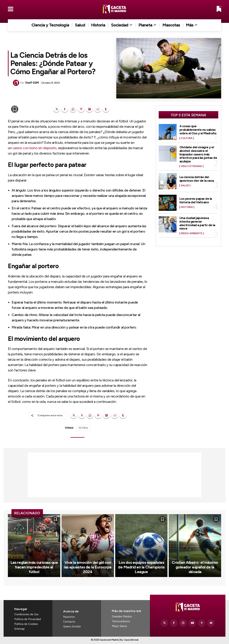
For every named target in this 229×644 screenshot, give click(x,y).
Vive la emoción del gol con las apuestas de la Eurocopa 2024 (88, 567)
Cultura (187, 138)
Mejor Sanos (119, 626)
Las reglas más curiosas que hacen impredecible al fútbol (34, 567)
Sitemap (20, 629)
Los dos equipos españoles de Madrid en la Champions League (141, 567)
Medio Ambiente (192, 233)
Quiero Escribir (72, 626)
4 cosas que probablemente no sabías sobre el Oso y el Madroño (198, 130)
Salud (185, 186)
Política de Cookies (26, 624)
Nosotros (69, 617)
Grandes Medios (122, 616)
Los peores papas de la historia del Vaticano (196, 200)
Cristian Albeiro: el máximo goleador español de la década (195, 567)
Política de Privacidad (28, 619)
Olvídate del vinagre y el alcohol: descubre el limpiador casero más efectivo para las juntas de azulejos (198, 154)
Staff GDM (32, 83)
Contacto (69, 622)
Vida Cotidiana (191, 166)
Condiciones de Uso (26, 614)
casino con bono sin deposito (35, 148)
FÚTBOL (83, 428)
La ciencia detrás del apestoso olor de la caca (197, 179)
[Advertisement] (114, 475)
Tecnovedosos (121, 621)
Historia (187, 207)
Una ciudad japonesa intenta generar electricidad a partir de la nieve (197, 223)
